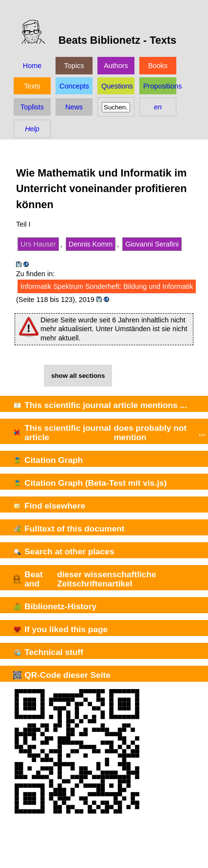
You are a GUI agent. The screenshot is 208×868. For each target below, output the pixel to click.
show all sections (78, 376)
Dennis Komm (91, 244)
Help (32, 129)
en (158, 107)
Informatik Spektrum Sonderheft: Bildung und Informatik (107, 286)
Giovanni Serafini (152, 244)
